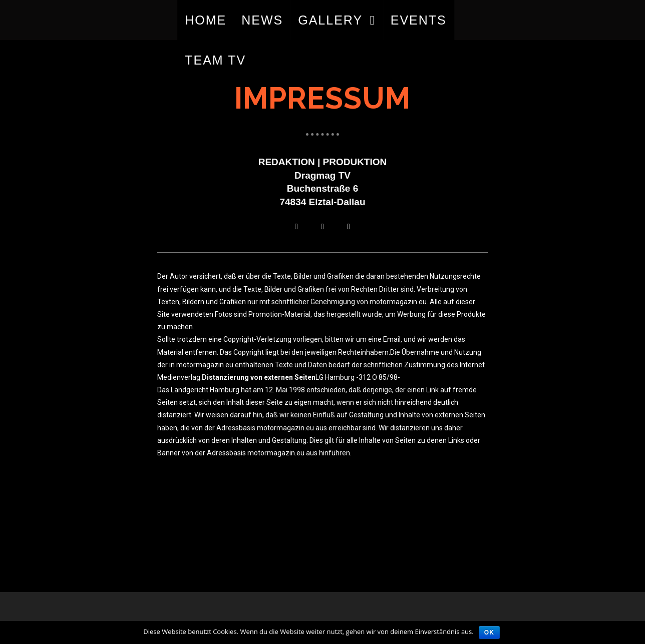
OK (489, 632)
